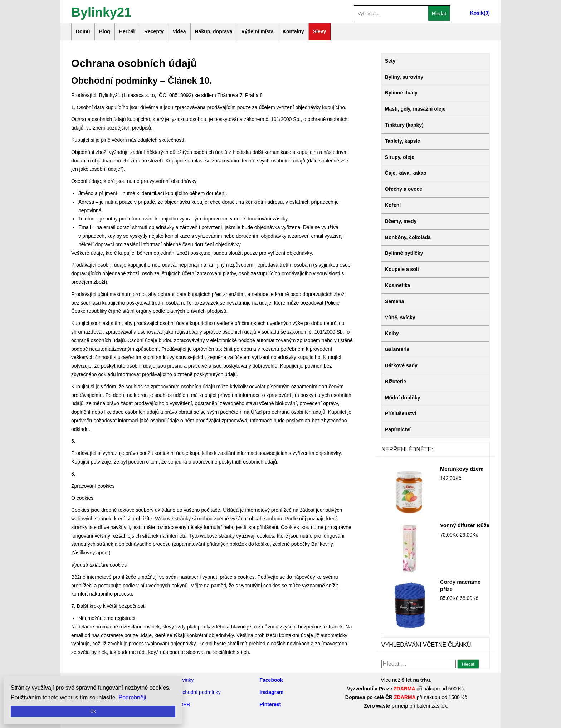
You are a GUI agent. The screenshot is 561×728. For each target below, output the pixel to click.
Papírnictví (398, 429)
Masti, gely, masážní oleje (415, 109)
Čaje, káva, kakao (406, 173)
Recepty (154, 31)
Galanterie (397, 349)
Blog (105, 31)
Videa (179, 31)
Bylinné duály (401, 93)
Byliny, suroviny (404, 77)
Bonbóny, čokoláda (408, 237)
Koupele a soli (402, 269)
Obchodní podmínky (198, 692)
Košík (477, 13)
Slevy (320, 31)
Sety (390, 61)
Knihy (392, 333)
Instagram (272, 692)
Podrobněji (133, 697)
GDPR (183, 704)
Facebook (271, 680)
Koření (393, 205)
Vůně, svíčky (400, 317)
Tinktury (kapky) (404, 125)
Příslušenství (401, 413)
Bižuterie (396, 382)
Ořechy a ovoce (404, 189)
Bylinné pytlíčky (404, 253)
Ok (93, 712)
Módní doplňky (403, 398)
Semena (395, 301)
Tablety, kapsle (403, 141)
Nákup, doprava (214, 31)
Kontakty (293, 31)
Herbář (127, 31)
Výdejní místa (258, 31)
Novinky (185, 680)
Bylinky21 (101, 12)
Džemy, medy (401, 221)
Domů (83, 31)
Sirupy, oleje (400, 157)
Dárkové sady (401, 365)
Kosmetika (398, 285)
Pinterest (270, 704)
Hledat (439, 14)
